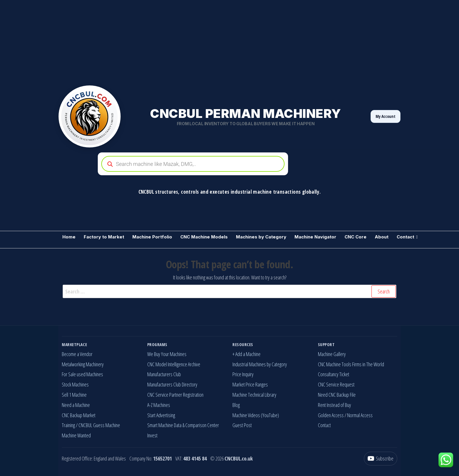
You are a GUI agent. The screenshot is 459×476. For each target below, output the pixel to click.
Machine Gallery (332, 354)
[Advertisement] (176, 41)
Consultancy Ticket (334, 374)
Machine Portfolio (152, 237)
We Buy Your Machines (167, 354)
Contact (405, 237)
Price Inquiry (243, 374)
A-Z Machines (159, 405)
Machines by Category (261, 237)
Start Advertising (161, 415)
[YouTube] (381, 459)
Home (69, 237)
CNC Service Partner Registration (175, 395)
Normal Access (360, 415)
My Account (386, 116)
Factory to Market (104, 237)
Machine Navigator (315, 237)
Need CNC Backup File (337, 395)
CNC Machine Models (204, 237)
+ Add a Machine (246, 354)
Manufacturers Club (164, 374)
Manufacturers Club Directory (172, 384)
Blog (236, 405)
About (382, 237)
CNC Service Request (336, 384)
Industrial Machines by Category (260, 364)
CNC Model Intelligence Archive (174, 364)
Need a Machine (76, 405)
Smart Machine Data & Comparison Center (183, 425)
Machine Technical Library (254, 395)
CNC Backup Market (79, 415)
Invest (152, 435)
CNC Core (356, 237)
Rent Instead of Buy (334, 405)
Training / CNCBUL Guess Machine (91, 425)
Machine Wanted (76, 435)
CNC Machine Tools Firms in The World (351, 364)
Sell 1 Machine (74, 395)
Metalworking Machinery (83, 364)
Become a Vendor (77, 354)
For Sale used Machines (82, 374)
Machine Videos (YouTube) (256, 415)
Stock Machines (75, 384)
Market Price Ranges (250, 384)
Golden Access (331, 415)
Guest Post (242, 425)
